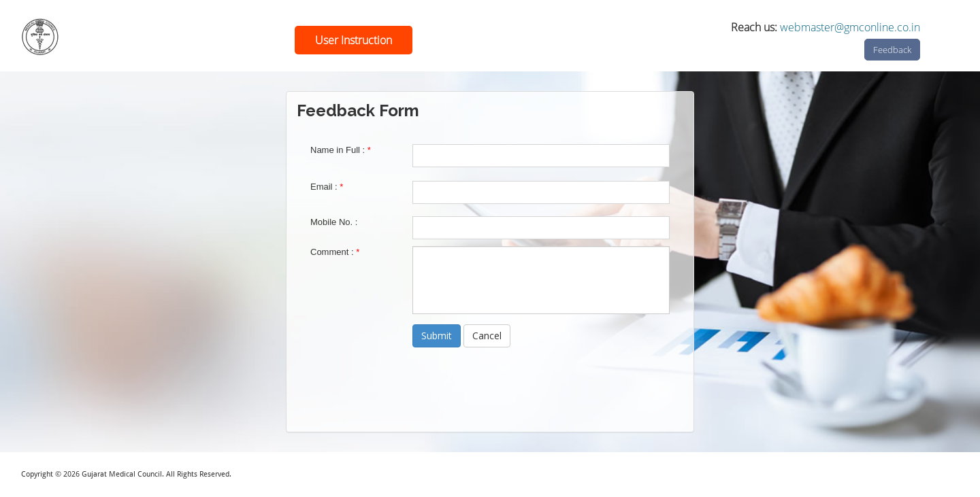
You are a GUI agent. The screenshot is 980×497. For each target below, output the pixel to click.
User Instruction (354, 40)
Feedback (892, 50)
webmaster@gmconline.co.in (850, 27)
